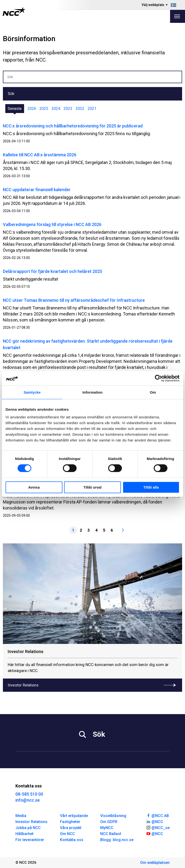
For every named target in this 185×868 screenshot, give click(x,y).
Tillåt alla (151, 487)
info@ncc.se (28, 800)
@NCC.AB (157, 815)
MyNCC (107, 828)
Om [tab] (153, 392)
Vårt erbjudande (74, 816)
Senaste (15, 109)
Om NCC (67, 834)
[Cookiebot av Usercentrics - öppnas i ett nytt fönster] (158, 378)
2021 (92, 109)
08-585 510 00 (29, 794)
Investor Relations (31, 822)
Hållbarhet (24, 834)
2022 (80, 109)
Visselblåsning (113, 816)
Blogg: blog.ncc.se (117, 840)
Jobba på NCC (28, 828)
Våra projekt (71, 828)
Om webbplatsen (155, 863)
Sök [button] (11, 94)
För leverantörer (30, 840)
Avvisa (34, 487)
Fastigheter (70, 822)
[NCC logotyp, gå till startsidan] (14, 12)
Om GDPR (109, 822)
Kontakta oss (72, 840)
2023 (68, 109)
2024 (56, 109)
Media (21, 816)
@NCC (155, 821)
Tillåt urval (93, 487)
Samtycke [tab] (32, 392)
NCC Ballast (111, 834)
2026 (32, 109)
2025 (44, 109)
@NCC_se (158, 827)
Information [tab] (92, 392)
